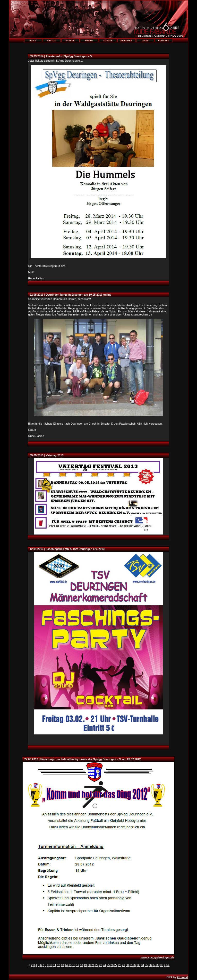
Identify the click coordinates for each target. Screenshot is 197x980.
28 (120, 965)
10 (51, 965)
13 (62, 965)
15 (70, 965)
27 (116, 965)
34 (143, 965)
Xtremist (182, 977)
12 (58, 965)
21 (93, 965)
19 (85, 965)
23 (101, 965)
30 (127, 965)
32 (135, 965)
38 (158, 965)
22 (97, 965)
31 (131, 965)
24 (104, 965)
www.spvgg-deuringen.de (157, 957)
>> (168, 965)
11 (55, 965)
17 (78, 965)
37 (154, 965)
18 (81, 965)
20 (89, 965)
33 (139, 965)
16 (74, 965)
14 (66, 965)
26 (112, 965)
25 (108, 965)
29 (124, 965)
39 (162, 965)
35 (146, 965)
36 (150, 965)
